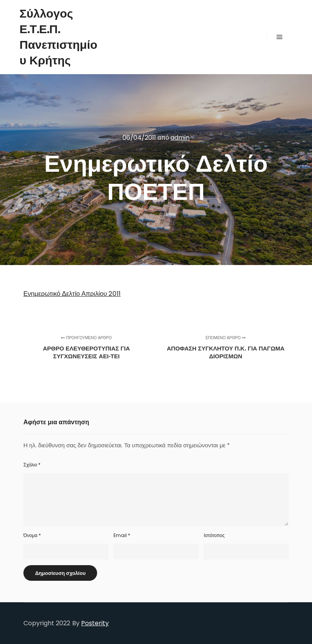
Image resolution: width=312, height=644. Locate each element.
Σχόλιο (32, 465)
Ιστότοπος (214, 535)
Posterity (95, 623)
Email (122, 535)
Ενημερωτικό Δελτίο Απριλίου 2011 (72, 294)
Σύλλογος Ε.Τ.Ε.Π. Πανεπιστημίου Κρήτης (58, 37)
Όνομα (32, 535)
